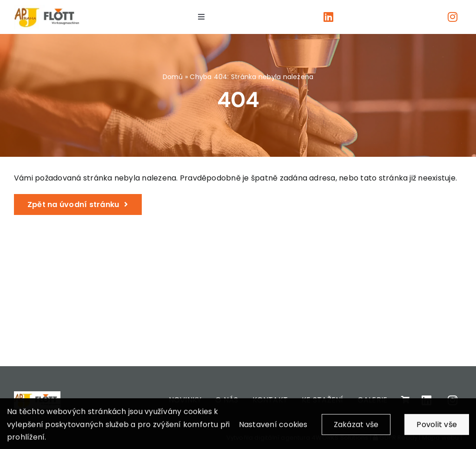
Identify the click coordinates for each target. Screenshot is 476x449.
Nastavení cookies (273, 429)
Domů (173, 77)
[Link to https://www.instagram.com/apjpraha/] (453, 17)
